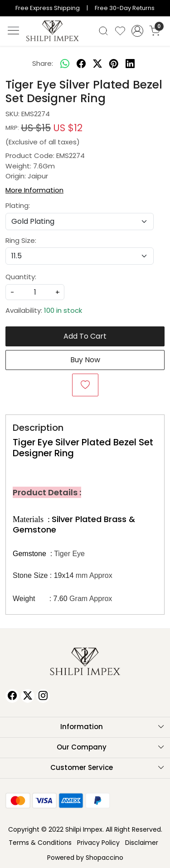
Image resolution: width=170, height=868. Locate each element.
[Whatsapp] (65, 64)
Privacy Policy (98, 843)
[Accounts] (137, 31)
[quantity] (35, 292)
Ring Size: (21, 240)
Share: (43, 63)
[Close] (160, 10)
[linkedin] (130, 64)
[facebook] (81, 64)
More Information (34, 190)
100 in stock (63, 310)
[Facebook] (12, 696)
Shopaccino (104, 858)
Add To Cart (85, 336)
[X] (28, 696)
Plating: (18, 205)
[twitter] (97, 64)
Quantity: (21, 277)
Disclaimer (142, 843)
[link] (104, 31)
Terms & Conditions (40, 843)
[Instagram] (43, 696)
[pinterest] (114, 64)
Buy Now (85, 360)
